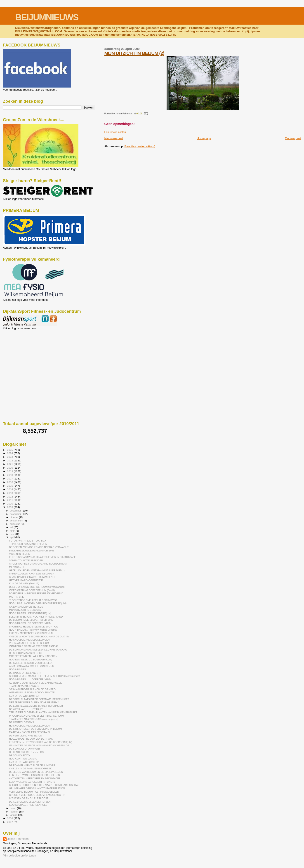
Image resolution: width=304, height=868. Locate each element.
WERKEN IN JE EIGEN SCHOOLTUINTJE (32, 692)
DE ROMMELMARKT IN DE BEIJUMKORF (32, 765)
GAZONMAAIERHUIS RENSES (26, 607)
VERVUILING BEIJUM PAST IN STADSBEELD (34, 792)
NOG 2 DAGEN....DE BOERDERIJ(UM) (30, 613)
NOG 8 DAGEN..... (19, 669)
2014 (10, 489)
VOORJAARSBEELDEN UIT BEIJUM (29, 643)
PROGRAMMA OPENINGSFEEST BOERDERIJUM (37, 716)
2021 (10, 464)
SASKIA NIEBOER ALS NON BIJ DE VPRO (32, 689)
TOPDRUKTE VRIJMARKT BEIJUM (28, 544)
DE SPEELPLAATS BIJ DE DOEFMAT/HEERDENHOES (39, 699)
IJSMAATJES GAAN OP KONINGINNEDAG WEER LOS (39, 745)
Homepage (204, 138)
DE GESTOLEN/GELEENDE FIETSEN (30, 802)
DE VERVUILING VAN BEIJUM (26, 736)
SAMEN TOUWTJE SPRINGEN (26, 560)
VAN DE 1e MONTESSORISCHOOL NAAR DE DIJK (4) (39, 637)
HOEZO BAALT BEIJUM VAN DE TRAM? (31, 739)
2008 (10, 818)
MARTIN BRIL (17, 597)
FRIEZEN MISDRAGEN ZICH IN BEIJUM (31, 633)
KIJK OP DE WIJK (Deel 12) (24, 696)
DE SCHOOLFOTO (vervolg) (24, 749)
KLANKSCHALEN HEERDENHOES (28, 805)
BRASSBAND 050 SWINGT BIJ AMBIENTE (32, 577)
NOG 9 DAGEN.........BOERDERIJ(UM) (30, 679)
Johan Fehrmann (18, 839)
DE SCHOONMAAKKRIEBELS (26, 653)
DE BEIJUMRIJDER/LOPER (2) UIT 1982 (31, 620)
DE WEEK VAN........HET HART (26, 709)
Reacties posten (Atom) (140, 146)
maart (14, 808)
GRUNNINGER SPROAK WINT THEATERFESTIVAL (37, 788)
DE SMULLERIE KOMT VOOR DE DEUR (31, 663)
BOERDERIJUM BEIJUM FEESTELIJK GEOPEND (36, 593)
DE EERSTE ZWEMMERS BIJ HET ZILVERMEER (36, 706)
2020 (10, 468)
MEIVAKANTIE (17, 567)
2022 (10, 460)
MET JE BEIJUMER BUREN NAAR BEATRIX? (34, 702)
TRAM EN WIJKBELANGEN (24, 686)
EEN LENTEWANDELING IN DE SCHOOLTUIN (34, 775)
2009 (10, 507)
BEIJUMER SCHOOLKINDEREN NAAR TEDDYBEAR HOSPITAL (44, 785)
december (16, 511)
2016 (10, 482)
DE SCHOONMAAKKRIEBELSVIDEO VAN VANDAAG (38, 650)
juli (12, 527)
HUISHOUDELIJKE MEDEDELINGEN (29, 640)
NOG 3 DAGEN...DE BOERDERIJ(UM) (30, 623)
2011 (10, 500)
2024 (10, 453)
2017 (10, 478)
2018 (10, 475)
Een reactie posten (115, 132)
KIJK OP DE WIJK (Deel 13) (24, 583)
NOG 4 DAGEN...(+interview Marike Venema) (33, 630)
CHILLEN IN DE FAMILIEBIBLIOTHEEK (30, 768)
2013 (10, 493)
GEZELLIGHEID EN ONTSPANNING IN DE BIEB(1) (37, 570)
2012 (10, 496)
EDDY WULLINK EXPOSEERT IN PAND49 (32, 782)
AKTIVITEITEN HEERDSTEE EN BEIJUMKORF (35, 778)
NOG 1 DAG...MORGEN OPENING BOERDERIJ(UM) (38, 603)
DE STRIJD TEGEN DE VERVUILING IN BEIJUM (35, 729)
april (13, 537)
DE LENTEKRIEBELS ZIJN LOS (26, 752)
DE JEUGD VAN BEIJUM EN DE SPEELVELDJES (36, 772)
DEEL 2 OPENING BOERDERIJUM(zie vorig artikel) (37, 587)
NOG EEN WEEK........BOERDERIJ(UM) (31, 660)
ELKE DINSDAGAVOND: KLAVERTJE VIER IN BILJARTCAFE (42, 557)
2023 (10, 457)
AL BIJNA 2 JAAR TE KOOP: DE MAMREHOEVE (35, 683)
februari (15, 812)
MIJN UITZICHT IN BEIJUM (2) (134, 53)
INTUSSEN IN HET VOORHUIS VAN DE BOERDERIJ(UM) (41, 742)
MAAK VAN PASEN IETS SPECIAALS (29, 732)
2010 (10, 503)
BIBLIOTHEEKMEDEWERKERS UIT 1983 (32, 551)
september (16, 521)
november (16, 514)
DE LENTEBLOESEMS (21, 722)
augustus (15, 524)
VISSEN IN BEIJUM (20, 554)
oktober (14, 517)
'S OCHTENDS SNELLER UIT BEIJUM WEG (33, 600)
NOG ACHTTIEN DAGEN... (24, 759)
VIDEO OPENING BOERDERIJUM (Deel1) (32, 590)
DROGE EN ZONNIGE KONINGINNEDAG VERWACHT (39, 547)
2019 (10, 471)
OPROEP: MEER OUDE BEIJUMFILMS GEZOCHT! (37, 795)
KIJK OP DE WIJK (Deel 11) (24, 762)
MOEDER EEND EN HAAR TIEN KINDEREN (33, 656)
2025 (10, 450)
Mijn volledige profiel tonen (19, 856)
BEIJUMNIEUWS (47, 17)
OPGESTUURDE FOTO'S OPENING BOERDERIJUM (38, 564)
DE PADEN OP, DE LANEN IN (25, 673)
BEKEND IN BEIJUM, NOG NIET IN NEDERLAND (36, 617)
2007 (10, 822)
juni (12, 531)
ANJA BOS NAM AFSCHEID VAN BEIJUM (32, 666)
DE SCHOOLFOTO (19, 755)
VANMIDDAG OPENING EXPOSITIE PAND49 (34, 646)
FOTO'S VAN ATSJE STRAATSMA (27, 541)
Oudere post (293, 138)
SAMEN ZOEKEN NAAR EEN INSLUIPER (32, 574)
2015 (10, 486)
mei (12, 534)
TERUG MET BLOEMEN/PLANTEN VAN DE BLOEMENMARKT (43, 712)
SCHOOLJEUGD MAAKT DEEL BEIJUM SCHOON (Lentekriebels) (45, 676)
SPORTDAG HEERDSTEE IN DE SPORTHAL (34, 627)
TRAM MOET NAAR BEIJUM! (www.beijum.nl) (34, 719)
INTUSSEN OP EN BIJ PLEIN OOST (29, 798)
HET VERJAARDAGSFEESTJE (26, 580)
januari (14, 815)
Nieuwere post (114, 138)
